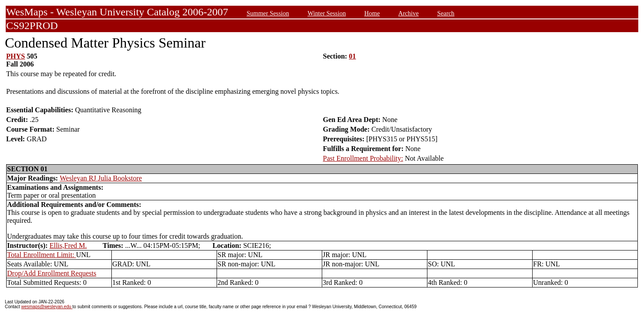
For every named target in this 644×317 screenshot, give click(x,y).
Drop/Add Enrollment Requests (52, 273)
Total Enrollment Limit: (42, 255)
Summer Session (268, 13)
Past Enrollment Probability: (363, 158)
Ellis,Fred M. (68, 245)
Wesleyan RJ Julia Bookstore (101, 178)
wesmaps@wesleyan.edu (47, 307)
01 (353, 56)
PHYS (16, 56)
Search (446, 13)
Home (372, 13)
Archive (408, 13)
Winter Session (327, 13)
